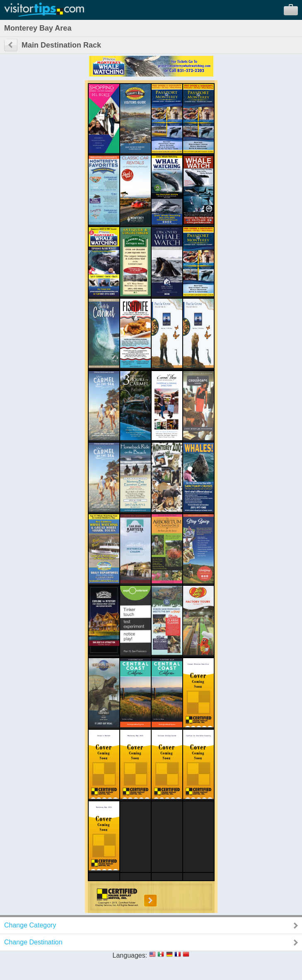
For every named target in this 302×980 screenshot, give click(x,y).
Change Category (30, 925)
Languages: (130, 955)
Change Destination (33, 942)
